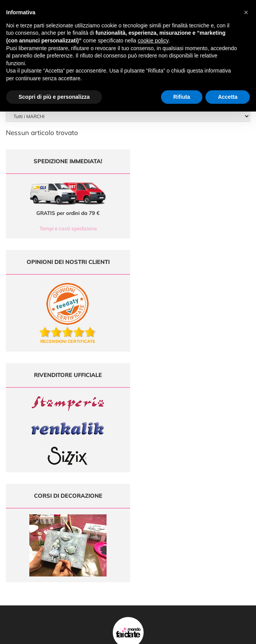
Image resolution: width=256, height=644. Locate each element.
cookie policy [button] (153, 41)
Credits (234, 634)
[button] (246, 12)
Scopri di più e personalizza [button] (54, 97)
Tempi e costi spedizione (64, 228)
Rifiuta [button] (182, 97)
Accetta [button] (228, 97)
